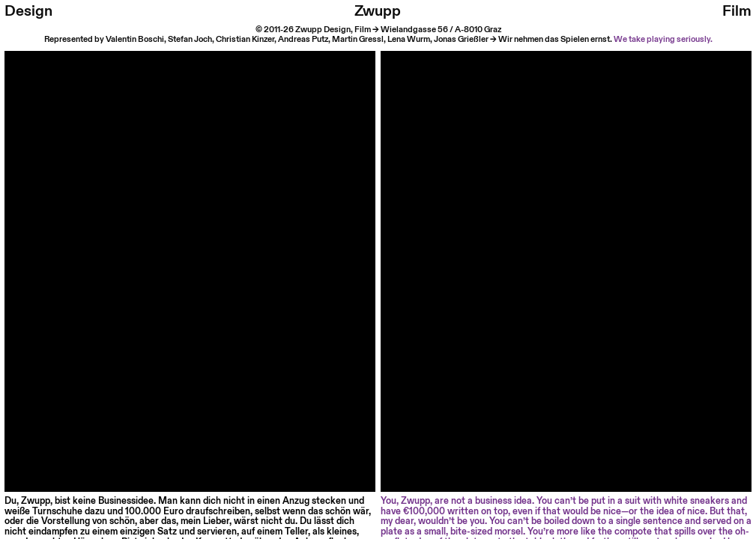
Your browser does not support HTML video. (190, 236)
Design (28, 11)
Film (737, 11)
